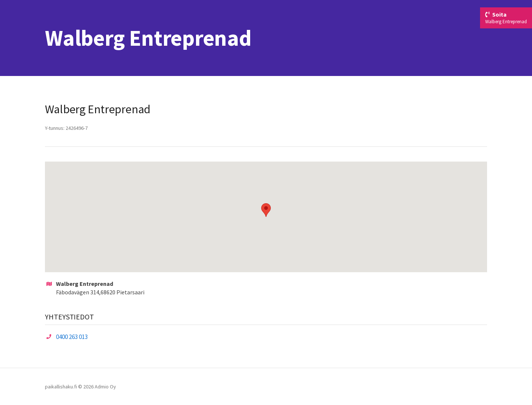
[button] (266, 210)
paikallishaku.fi (61, 387)
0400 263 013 (72, 337)
